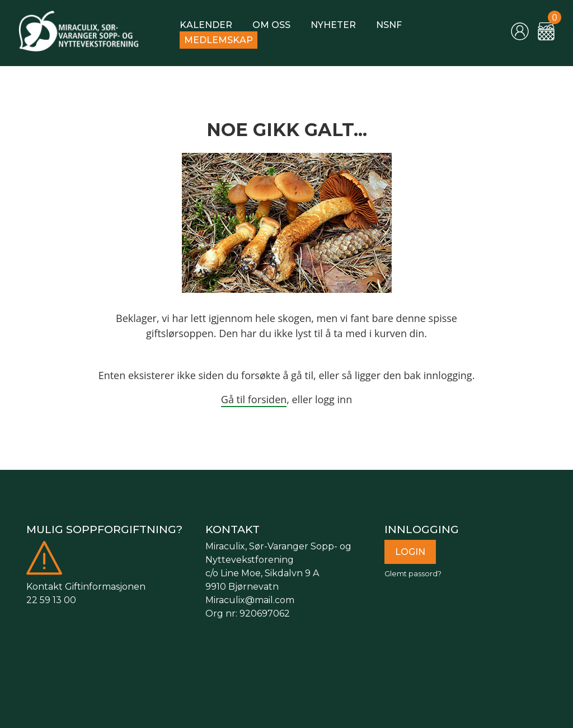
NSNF (389, 25)
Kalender (206, 25)
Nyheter (333, 25)
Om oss (271, 25)
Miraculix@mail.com (250, 600)
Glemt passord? (413, 574)
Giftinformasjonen (105, 587)
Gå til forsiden (254, 399)
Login (410, 552)
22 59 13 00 (51, 600)
